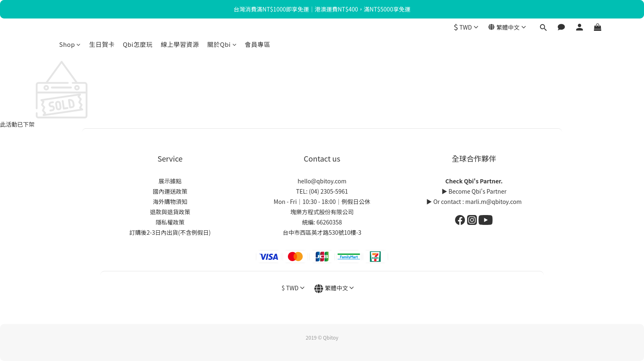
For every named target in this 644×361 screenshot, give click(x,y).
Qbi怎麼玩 (138, 44)
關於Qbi (222, 44)
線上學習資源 (180, 44)
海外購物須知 (170, 201)
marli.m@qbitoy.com (493, 201)
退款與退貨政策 (170, 212)
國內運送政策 (170, 191)
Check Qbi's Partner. (474, 181)
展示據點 (170, 181)
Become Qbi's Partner (477, 191)
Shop (70, 44)
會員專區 (258, 44)
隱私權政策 (170, 222)
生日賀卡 (102, 44)
